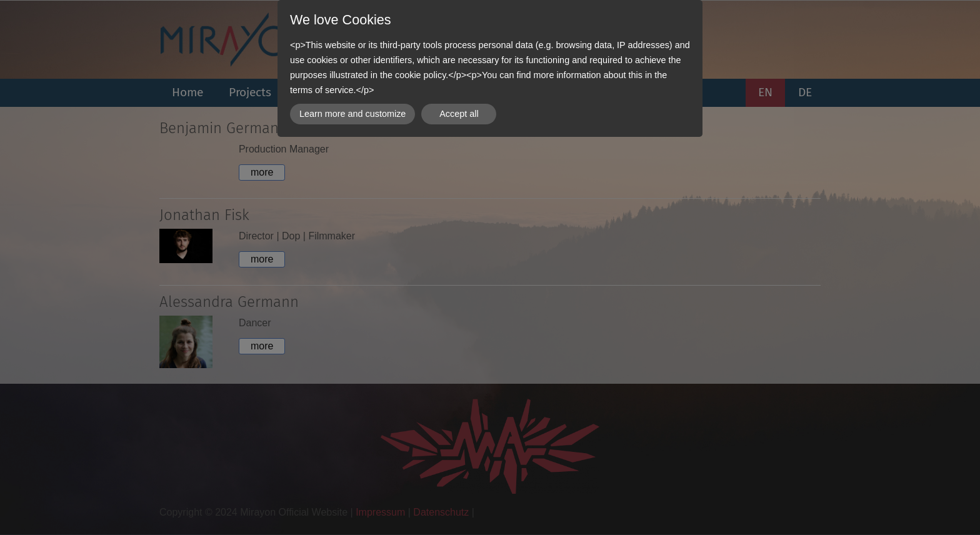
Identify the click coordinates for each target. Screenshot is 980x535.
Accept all (459, 114)
